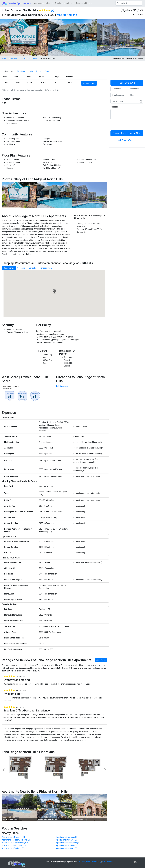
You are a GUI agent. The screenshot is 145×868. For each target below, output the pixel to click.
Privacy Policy (96, 862)
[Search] (129, 3)
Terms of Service (108, 862)
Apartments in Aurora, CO (67, 848)
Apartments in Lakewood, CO (68, 845)
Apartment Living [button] (83, 3)
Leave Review (101, 660)
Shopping (21, 268)
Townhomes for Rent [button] (64, 3)
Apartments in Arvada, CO (67, 837)
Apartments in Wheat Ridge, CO (69, 843)
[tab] (8, 71)
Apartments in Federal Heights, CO (16, 840)
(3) (52, 11)
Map (59, 15)
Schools (32, 268)
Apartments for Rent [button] (43, 3)
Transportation (46, 268)
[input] (125, 101)
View (89, 83)
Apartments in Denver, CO (67, 840)
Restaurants (9, 268)
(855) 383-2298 (127, 83)
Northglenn (70, 15)
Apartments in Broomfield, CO (14, 845)
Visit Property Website (127, 140)
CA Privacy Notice (85, 862)
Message (114, 107)
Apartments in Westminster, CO (15, 843)
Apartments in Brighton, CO (13, 848)
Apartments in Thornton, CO (13, 837)
